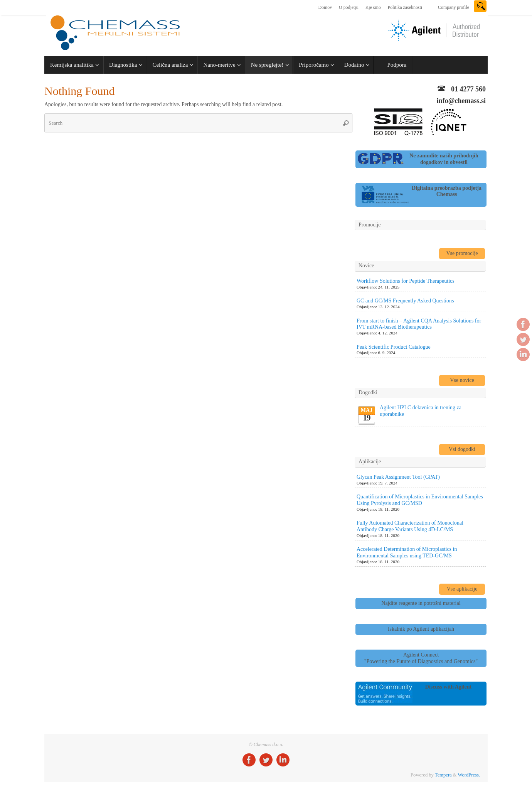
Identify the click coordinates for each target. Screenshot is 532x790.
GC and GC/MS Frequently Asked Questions (405, 301)
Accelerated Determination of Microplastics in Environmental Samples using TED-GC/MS (407, 552)
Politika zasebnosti (405, 7)
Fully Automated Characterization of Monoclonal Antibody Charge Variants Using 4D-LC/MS (410, 526)
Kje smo (373, 7)
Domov (325, 7)
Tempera (443, 775)
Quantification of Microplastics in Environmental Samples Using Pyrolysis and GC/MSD (420, 500)
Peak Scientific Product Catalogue (394, 347)
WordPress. (469, 775)
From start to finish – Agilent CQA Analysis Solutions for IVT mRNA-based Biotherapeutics (419, 324)
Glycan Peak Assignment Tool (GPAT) (398, 477)
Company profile (454, 7)
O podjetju (349, 7)
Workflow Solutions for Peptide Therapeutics (406, 281)
